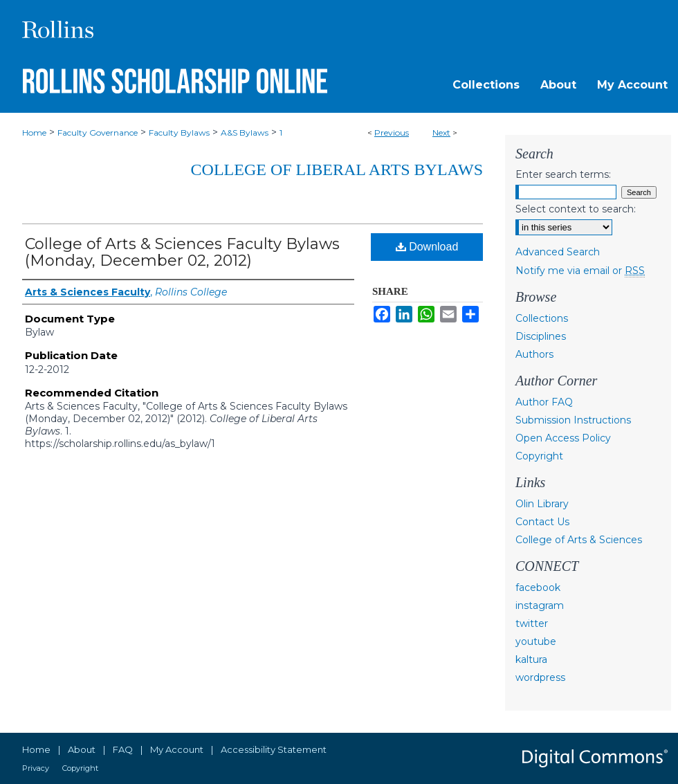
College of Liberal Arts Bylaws (337, 170)
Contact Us (542, 522)
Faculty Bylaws (179, 133)
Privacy (36, 768)
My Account (177, 749)
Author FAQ (544, 402)
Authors (534, 354)
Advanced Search (558, 252)
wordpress (540, 677)
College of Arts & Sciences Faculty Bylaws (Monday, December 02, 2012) (182, 252)
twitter (532, 623)
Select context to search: (576, 209)
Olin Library (542, 504)
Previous (392, 133)
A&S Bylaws (245, 133)
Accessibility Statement (274, 749)
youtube (536, 641)
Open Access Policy (563, 438)
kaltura (531, 659)
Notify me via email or (580, 271)
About (82, 749)
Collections (542, 318)
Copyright (539, 456)
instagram (540, 605)
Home (34, 133)
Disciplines (541, 336)
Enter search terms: (563, 174)
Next (441, 133)
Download (427, 247)
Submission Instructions (573, 420)
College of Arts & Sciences (579, 540)
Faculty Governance (98, 133)
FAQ (123, 749)
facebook (538, 587)
